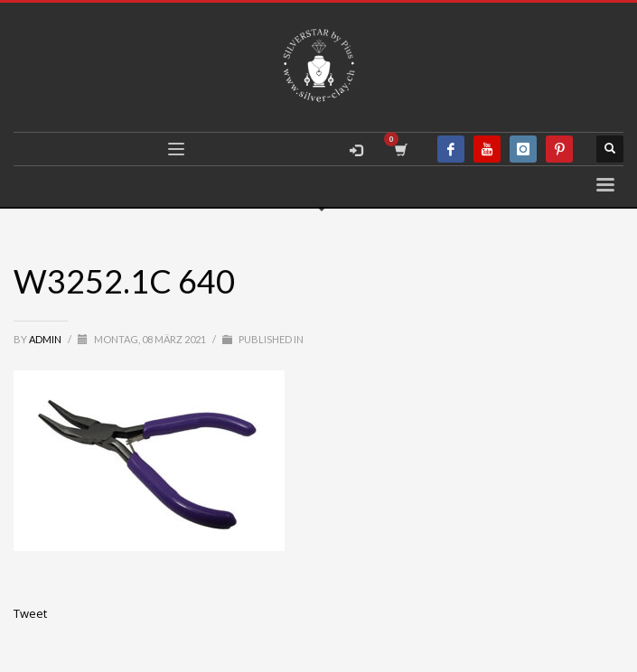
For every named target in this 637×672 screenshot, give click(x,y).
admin (46, 339)
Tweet (30, 613)
